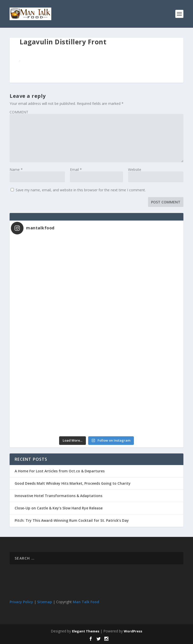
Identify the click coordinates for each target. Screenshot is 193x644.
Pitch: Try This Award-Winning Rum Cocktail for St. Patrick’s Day (72, 520)
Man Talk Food (86, 602)
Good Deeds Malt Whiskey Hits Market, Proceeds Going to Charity (73, 483)
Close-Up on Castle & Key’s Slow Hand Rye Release (59, 508)
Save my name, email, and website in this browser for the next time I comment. (81, 190)
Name (16, 170)
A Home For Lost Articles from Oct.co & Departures (60, 471)
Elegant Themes (86, 631)
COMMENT (19, 112)
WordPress (133, 631)
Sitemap (45, 602)
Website (135, 170)
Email (76, 170)
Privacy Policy (21, 602)
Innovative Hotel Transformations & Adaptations (58, 496)
